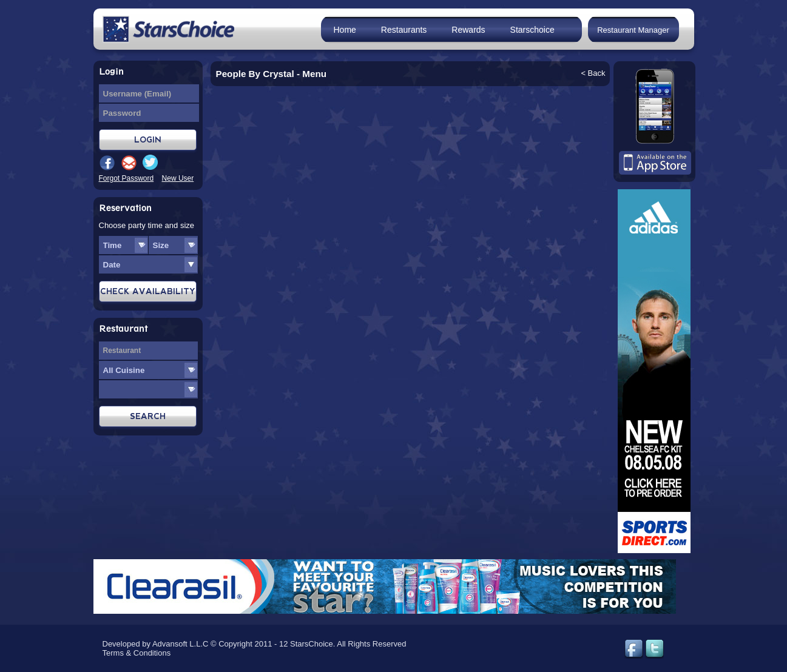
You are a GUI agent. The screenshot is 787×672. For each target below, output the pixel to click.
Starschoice (532, 30)
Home (345, 30)
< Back (593, 73)
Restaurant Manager (633, 30)
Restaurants (404, 30)
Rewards (468, 30)
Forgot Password (127, 178)
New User (178, 178)
